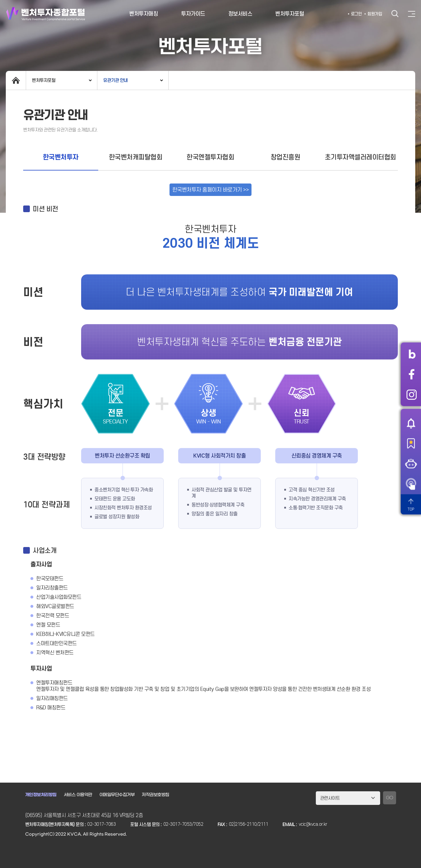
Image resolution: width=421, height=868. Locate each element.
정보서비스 (240, 14)
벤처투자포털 (290, 14)
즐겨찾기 (411, 443)
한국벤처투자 (61, 157)
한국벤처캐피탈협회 (136, 157)
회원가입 (375, 14)
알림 (411, 423)
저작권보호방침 (155, 795)
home (16, 80)
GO (390, 798)
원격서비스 (411, 484)
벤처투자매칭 (144, 14)
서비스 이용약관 (78, 795)
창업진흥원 (286, 157)
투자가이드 (193, 14)
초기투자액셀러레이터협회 (360, 157)
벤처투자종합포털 (46, 14)
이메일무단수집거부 (117, 795)
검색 (395, 14)
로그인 (356, 14)
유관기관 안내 (115, 80)
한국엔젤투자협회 (210, 157)
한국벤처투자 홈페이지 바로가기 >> (211, 190)
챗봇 (411, 464)
